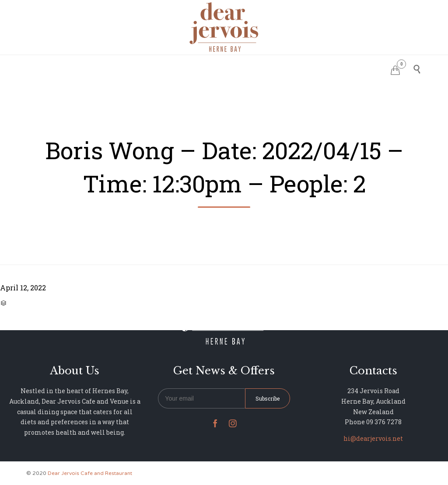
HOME (115, 68)
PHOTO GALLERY (251, 68)
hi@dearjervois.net (373, 438)
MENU (204, 68)
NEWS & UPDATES (315, 68)
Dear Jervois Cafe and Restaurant (90, 473)
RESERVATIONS (159, 68)
